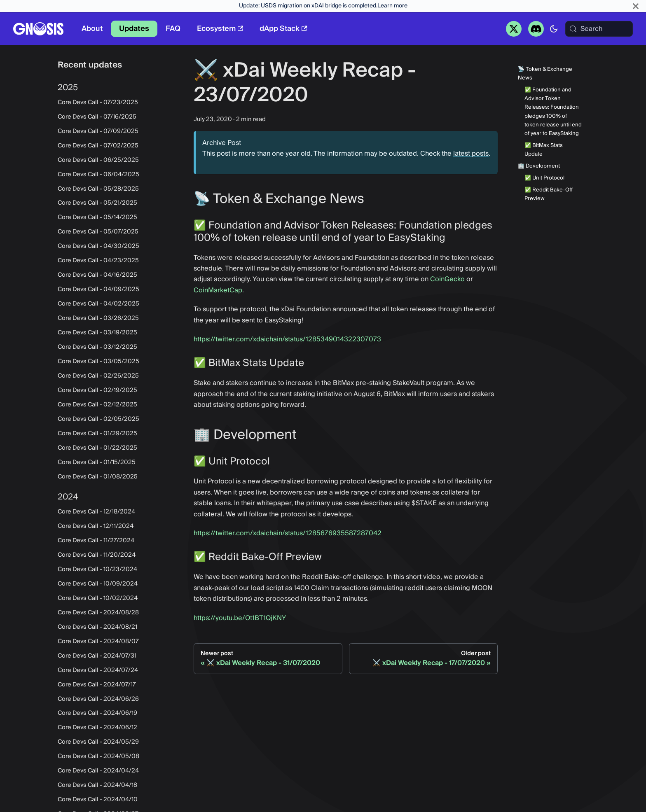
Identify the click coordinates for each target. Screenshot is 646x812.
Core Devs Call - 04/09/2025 (98, 289)
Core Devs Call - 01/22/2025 (97, 448)
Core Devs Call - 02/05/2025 (98, 419)
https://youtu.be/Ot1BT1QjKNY (240, 618)
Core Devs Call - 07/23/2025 (98, 103)
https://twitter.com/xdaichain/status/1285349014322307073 (287, 339)
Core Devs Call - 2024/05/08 (98, 756)
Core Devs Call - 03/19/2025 (97, 333)
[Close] (636, 6)
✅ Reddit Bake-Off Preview (549, 194)
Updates (134, 29)
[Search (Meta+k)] (599, 29)
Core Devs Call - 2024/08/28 (98, 613)
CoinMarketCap (218, 290)
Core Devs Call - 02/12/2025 (97, 405)
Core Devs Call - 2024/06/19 (97, 713)
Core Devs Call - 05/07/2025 (98, 232)
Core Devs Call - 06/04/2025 (98, 175)
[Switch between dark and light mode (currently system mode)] (554, 29)
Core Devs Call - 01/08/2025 (98, 477)
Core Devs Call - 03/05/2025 (98, 362)
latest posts (471, 154)
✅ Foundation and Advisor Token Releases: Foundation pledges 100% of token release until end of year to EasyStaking (553, 112)
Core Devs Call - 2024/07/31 (97, 656)
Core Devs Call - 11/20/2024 (97, 555)
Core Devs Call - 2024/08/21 (97, 627)
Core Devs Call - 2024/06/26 (98, 699)
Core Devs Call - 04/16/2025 (97, 275)
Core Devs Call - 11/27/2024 (96, 541)
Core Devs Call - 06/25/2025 (98, 160)
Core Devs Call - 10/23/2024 (97, 569)
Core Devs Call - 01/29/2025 (97, 434)
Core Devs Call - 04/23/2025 (98, 261)
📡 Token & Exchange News (545, 74)
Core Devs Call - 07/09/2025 (98, 131)
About (92, 29)
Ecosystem (220, 29)
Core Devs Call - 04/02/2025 (98, 304)
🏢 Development (539, 166)
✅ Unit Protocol (544, 178)
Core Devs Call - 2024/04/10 (98, 800)
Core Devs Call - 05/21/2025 (97, 203)
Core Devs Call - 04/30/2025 (98, 246)
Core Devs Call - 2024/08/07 (98, 642)
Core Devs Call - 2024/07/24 (98, 670)
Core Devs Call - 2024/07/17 (97, 685)
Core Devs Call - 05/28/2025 (98, 189)
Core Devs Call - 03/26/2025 (98, 318)
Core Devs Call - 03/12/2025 (97, 347)
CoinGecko (447, 279)
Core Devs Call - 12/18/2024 (96, 512)
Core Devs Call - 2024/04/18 (97, 785)
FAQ (173, 29)
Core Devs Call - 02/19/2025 (97, 390)
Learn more (392, 6)
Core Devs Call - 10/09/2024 (98, 584)
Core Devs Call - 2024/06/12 (97, 728)
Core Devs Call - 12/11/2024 (96, 526)
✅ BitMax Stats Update (544, 150)
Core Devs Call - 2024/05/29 (98, 742)
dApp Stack (283, 29)
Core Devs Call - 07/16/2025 (97, 117)
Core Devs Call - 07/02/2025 (98, 146)
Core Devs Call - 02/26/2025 (98, 376)
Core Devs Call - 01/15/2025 (97, 462)
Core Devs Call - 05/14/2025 (97, 217)
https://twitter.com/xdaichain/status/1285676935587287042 (288, 533)
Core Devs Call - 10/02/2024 (98, 598)
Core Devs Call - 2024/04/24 (98, 771)
